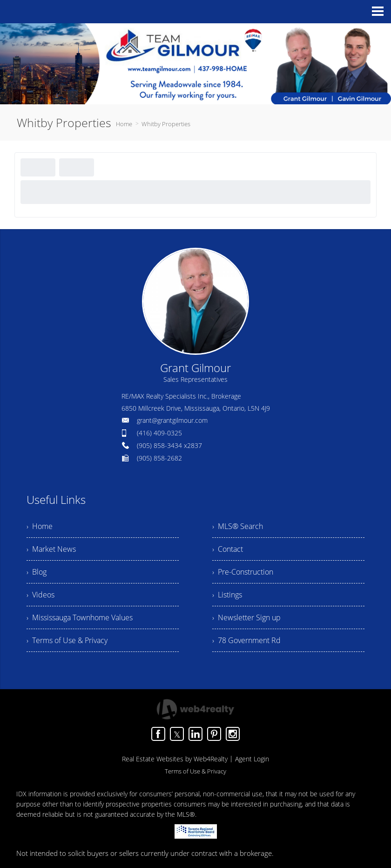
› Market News (51, 549)
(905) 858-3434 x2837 (169, 445)
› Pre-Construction (243, 572)
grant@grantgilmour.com (172, 420)
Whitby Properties (166, 124)
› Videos (40, 595)
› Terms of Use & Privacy (67, 640)
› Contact (228, 549)
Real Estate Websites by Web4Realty (175, 759)
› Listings (227, 595)
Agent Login (252, 759)
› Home (40, 526)
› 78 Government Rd (246, 640)
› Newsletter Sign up (246, 617)
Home (124, 124)
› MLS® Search (238, 526)
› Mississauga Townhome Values (80, 617)
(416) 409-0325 (159, 433)
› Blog (37, 572)
